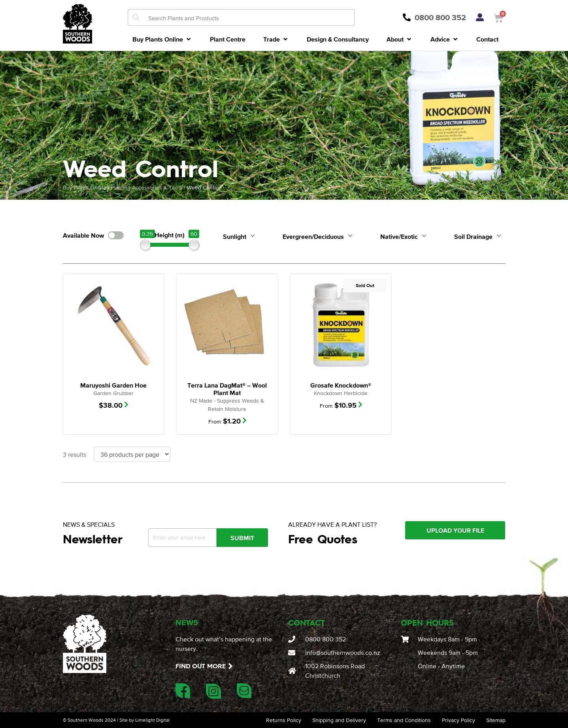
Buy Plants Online (85, 187)
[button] (162, 39)
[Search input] (249, 17)
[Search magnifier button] (136, 17)
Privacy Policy (459, 720)
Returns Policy (284, 720)
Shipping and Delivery (339, 720)
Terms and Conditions (404, 720)
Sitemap (496, 720)
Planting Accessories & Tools (147, 187)
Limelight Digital (152, 720)
